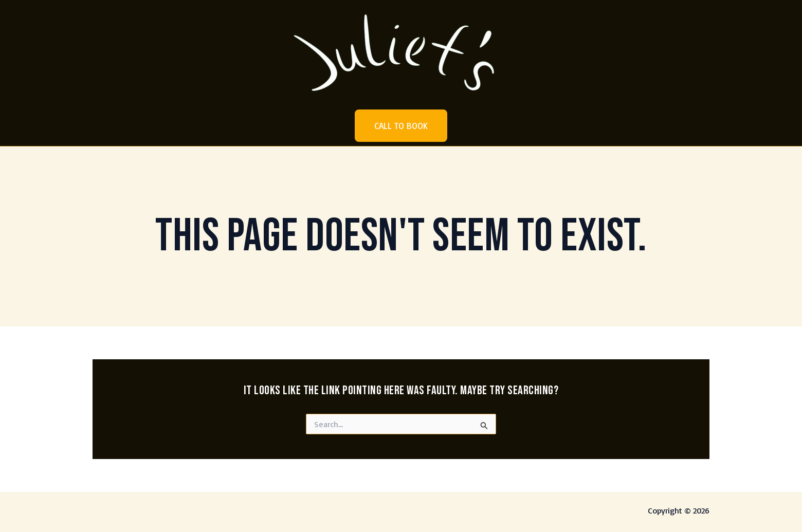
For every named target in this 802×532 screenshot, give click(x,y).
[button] (401, 126)
